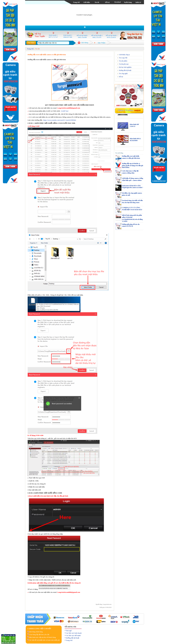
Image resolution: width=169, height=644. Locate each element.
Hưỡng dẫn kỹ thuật (73, 638)
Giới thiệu (87, 2)
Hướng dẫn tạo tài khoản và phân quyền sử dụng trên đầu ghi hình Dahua (133, 165)
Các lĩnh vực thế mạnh (73, 635)
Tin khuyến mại (124, 64)
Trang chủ (76, 2)
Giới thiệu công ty (124, 55)
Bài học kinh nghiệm (125, 67)
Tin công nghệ (123, 74)
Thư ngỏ (69, 631)
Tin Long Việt (123, 58)
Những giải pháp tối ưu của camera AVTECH (131, 225)
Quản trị (138, 2)
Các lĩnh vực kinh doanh (74, 633)
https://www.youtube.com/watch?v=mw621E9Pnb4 (60, 120)
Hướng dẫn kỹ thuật (125, 70)
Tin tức (97, 2)
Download (118, 2)
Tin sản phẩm (123, 61)
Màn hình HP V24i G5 (134, 127)
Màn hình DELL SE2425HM (135, 142)
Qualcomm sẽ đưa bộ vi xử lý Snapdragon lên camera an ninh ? (133, 187)
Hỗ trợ (107, 2)
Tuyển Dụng (128, 2)
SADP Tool (65, 111)
